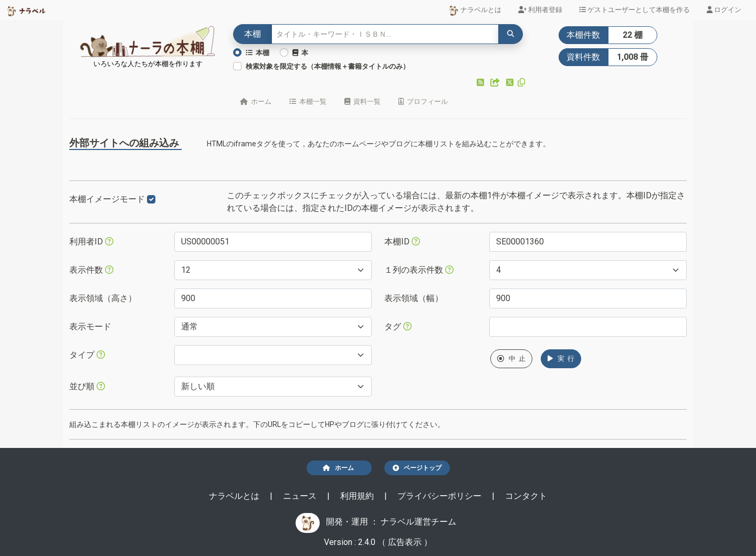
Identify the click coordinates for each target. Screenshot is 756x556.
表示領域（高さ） (103, 298)
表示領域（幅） (414, 298)
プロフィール (423, 101)
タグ (398, 327)
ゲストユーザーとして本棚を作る (634, 10)
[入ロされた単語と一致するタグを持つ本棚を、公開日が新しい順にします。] (407, 326)
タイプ (87, 355)
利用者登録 (540, 10)
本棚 (258, 53)
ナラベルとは (475, 10)
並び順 (87, 386)
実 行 (561, 359)
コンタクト (526, 496)
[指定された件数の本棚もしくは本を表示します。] (109, 270)
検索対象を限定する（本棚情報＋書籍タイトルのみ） (328, 66)
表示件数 (91, 270)
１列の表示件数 (419, 270)
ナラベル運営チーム (418, 522)
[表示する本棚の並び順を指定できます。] (101, 386)
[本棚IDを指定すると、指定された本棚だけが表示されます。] (416, 241)
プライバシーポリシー (440, 496)
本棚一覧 (308, 101)
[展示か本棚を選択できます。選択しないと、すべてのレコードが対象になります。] (101, 355)
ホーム (256, 101)
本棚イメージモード (112, 199)
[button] (481, 83)
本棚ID (402, 242)
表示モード (90, 327)
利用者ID (91, 242)
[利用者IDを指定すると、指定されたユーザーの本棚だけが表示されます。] (109, 242)
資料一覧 (363, 101)
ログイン (724, 10)
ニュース (301, 496)
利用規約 (358, 496)
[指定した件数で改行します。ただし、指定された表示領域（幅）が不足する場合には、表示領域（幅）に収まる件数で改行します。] (449, 270)
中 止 (511, 359)
